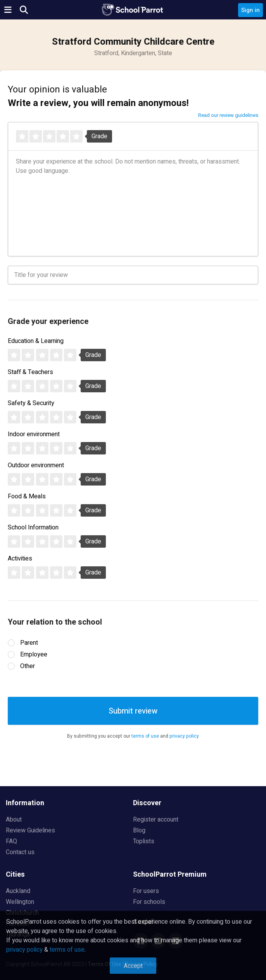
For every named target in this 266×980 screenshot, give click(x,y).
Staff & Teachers (30, 372)
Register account (156, 820)
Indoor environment (34, 434)
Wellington (20, 902)
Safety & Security (31, 403)
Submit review (133, 711)
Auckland (18, 891)
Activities (20, 559)
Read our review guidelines (228, 115)
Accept (133, 966)
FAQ (11, 841)
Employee (34, 654)
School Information (33, 527)
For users (146, 891)
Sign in (250, 10)
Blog (139, 830)
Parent (29, 643)
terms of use (145, 736)
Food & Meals (27, 496)
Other (28, 666)
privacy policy (184, 736)
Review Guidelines (30, 830)
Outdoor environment (36, 465)
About (14, 820)
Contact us (20, 852)
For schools (149, 902)
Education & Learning (36, 341)
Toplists (144, 841)
